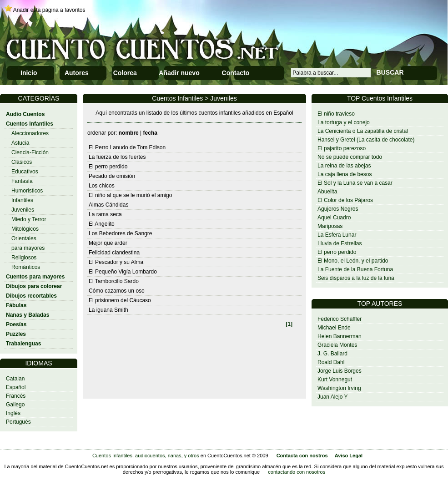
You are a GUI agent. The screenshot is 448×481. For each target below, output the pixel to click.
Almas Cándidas (108, 205)
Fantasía (22, 181)
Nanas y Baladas (28, 315)
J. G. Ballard (332, 354)
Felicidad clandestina (114, 253)
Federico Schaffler (340, 319)
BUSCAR (390, 72)
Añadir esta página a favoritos (49, 10)
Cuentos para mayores (35, 277)
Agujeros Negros (338, 209)
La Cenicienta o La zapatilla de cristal (363, 131)
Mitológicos (25, 229)
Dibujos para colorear (34, 286)
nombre (129, 133)
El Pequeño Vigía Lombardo (123, 272)
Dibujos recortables (31, 296)
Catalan (15, 379)
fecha (150, 133)
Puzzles (16, 334)
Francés (16, 396)
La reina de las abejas (344, 166)
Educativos (25, 172)
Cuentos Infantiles (30, 124)
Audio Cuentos (25, 114)
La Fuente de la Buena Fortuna (355, 269)
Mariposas (330, 226)
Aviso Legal (349, 456)
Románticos (26, 267)
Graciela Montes (337, 345)
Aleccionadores (30, 133)
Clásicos (22, 162)
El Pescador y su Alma (116, 262)
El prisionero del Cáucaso (120, 300)
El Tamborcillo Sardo (114, 281)
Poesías (16, 324)
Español (16, 387)
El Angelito (102, 224)
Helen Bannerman (340, 336)
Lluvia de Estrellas (340, 243)
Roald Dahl (331, 362)
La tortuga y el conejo (344, 122)
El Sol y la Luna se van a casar (355, 183)
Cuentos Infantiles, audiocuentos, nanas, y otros (146, 456)
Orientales (24, 238)
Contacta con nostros (302, 456)
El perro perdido (337, 252)
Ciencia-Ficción (30, 152)
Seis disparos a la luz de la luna (356, 278)
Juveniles (23, 210)
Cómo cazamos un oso (117, 291)
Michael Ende (334, 328)
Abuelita (327, 192)
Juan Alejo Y (333, 397)
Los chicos (102, 186)
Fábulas (16, 305)
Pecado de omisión (112, 176)
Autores (77, 73)
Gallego (15, 405)
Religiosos (24, 258)
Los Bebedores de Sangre (120, 233)
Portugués (18, 422)
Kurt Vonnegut (335, 380)
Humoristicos (27, 191)
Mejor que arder (108, 243)
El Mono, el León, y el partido (353, 261)
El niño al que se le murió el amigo (130, 195)
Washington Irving (339, 388)
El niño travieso (336, 114)
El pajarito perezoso (342, 148)
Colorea (125, 73)
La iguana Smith (108, 310)
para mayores (28, 248)
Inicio (29, 73)
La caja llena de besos (345, 174)
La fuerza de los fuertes (117, 157)
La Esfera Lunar (337, 235)
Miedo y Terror (29, 219)
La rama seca (105, 214)
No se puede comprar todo (350, 157)
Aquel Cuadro (334, 218)
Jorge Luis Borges (340, 371)
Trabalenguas (23, 344)
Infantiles (22, 200)
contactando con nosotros (297, 472)
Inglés (13, 413)
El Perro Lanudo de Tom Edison (127, 147)
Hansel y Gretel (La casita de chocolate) (366, 140)
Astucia (20, 143)
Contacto (236, 73)
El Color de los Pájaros (345, 200)
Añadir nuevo (179, 73)
